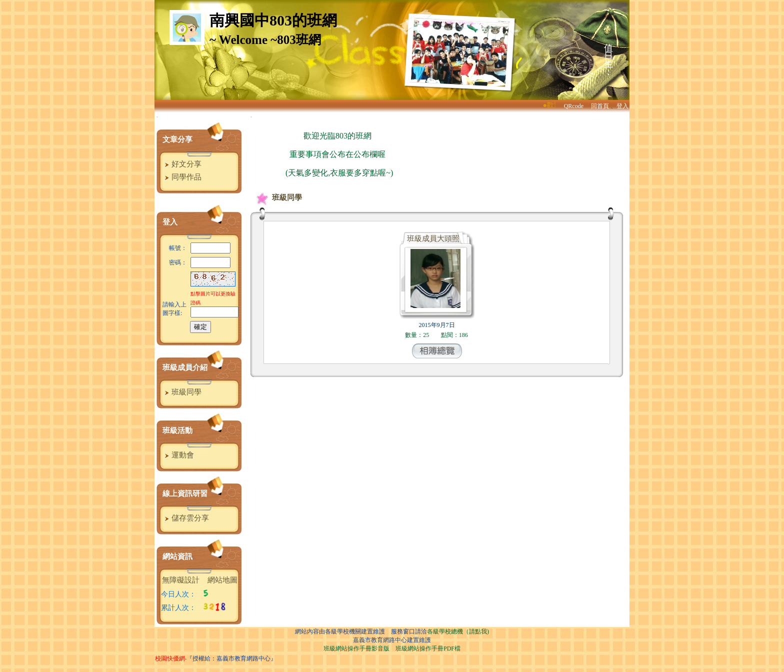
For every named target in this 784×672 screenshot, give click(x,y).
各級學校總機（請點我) (458, 631)
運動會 (178, 455)
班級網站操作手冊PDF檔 (428, 648)
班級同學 (182, 392)
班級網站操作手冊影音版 (356, 648)
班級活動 (177, 430)
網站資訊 (177, 556)
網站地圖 (222, 580)
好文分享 (182, 164)
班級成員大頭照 (433, 238)
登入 (622, 106)
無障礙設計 (181, 580)
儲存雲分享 (185, 518)
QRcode (574, 106)
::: (157, 117)
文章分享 (177, 139)
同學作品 (182, 177)
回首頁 (600, 106)
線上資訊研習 (185, 493)
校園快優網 (170, 658)
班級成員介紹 (185, 367)
